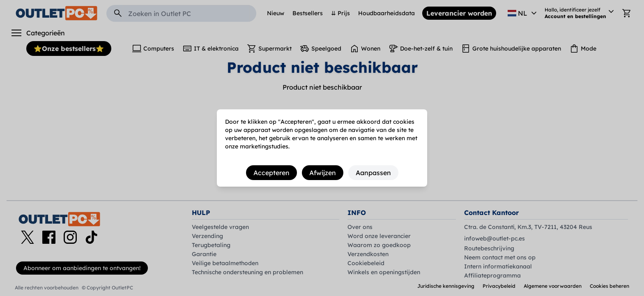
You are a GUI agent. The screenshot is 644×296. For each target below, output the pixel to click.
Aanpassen (373, 173)
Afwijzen (323, 173)
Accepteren (271, 173)
